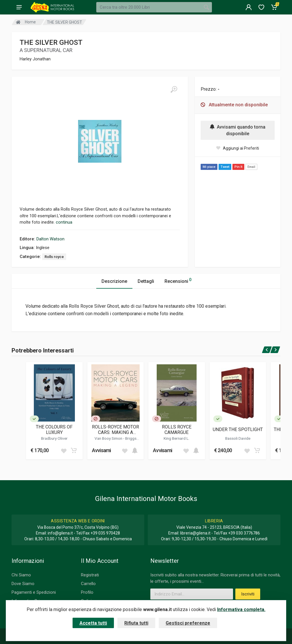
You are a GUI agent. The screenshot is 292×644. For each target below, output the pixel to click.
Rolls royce (54, 257)
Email (251, 167)
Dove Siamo (23, 584)
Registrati (90, 575)
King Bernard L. (177, 438)
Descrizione (114, 281)
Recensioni (178, 280)
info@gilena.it (60, 533)
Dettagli (146, 281)
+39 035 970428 (105, 533)
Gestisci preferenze (188, 623)
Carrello (88, 584)
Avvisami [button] (101, 450)
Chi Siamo (21, 575)
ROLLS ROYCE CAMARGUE (177, 430)
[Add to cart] (74, 450)
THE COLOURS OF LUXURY (54, 430)
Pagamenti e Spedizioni (34, 592)
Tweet (225, 167)
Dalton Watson (50, 239)
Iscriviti (248, 594)
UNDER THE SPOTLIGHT (238, 429)
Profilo (87, 592)
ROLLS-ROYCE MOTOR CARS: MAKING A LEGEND (115, 430)
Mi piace (209, 167)
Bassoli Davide (238, 438)
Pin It (238, 167)
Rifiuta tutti (136, 623)
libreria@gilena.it (195, 533)
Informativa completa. (241, 609)
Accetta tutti (93, 623)
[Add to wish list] (64, 450)
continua (64, 222)
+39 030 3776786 (244, 533)
